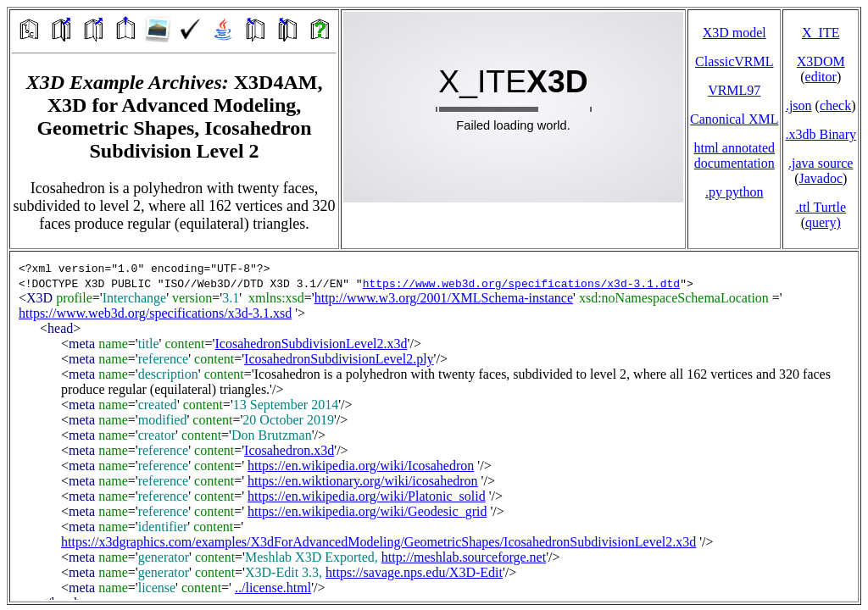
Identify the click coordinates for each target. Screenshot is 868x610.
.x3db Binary (821, 134)
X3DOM (821, 61)
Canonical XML (734, 119)
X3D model (734, 33)
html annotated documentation (734, 155)
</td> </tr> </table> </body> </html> (434, 427)
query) (823, 222)
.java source (821, 163)
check (835, 105)
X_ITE (821, 33)
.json (799, 105)
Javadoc (821, 178)
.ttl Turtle (821, 207)
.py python (734, 192)
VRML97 (734, 90)
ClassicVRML (734, 61)
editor (821, 77)
